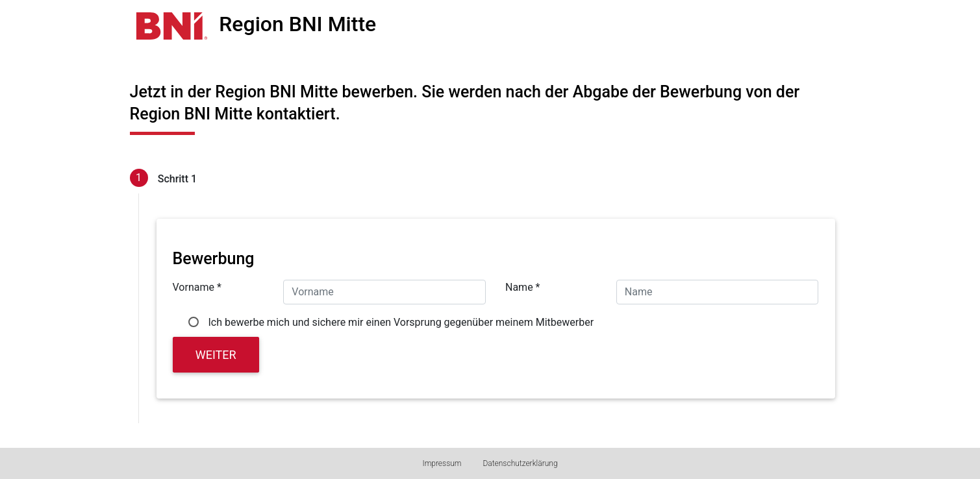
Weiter (216, 355)
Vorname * (197, 287)
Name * (523, 287)
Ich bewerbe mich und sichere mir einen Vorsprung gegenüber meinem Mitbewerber (401, 322)
